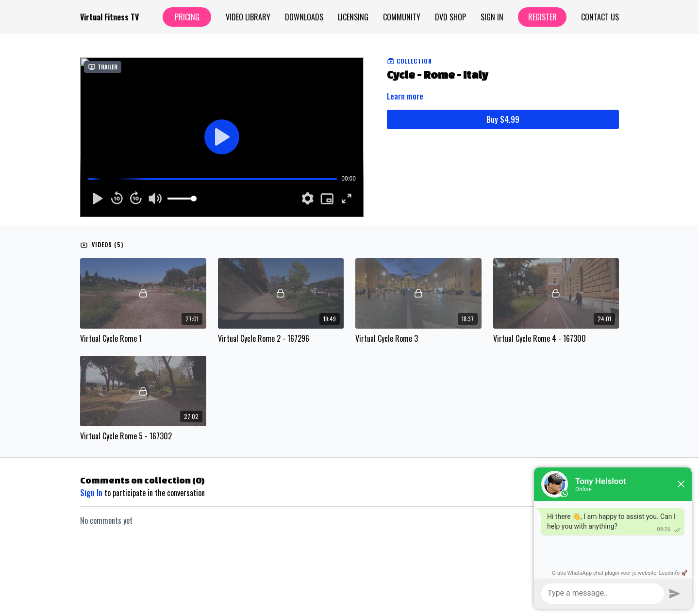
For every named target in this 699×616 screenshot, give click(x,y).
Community (402, 17)
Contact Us (600, 17)
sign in (91, 493)
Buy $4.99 (503, 119)
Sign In (492, 17)
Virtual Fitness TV (109, 17)
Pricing (187, 17)
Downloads (304, 17)
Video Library (248, 17)
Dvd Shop (450, 17)
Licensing (353, 17)
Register (542, 17)
